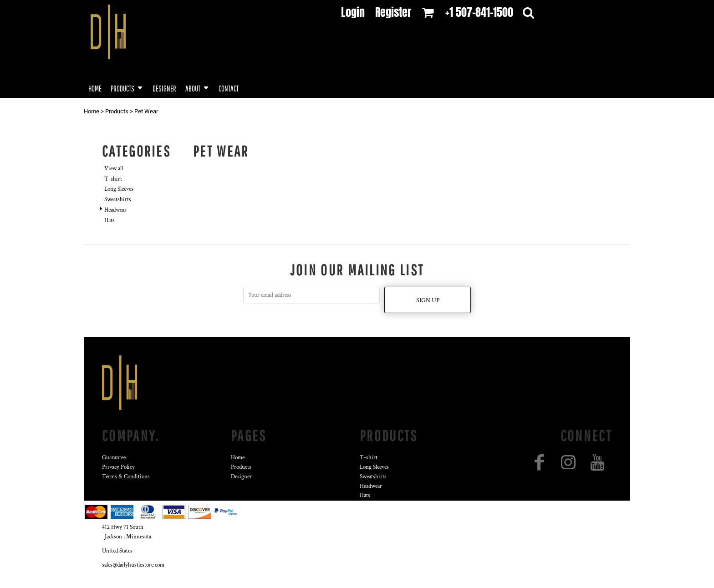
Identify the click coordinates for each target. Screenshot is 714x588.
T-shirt (113, 179)
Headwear (115, 210)
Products (117, 111)
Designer (241, 477)
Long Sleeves (119, 189)
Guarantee (114, 458)
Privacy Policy (118, 467)
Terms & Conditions (126, 477)
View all (114, 169)
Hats (110, 220)
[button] (127, 88)
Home (92, 111)
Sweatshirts (118, 200)
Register (393, 12)
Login (353, 12)
